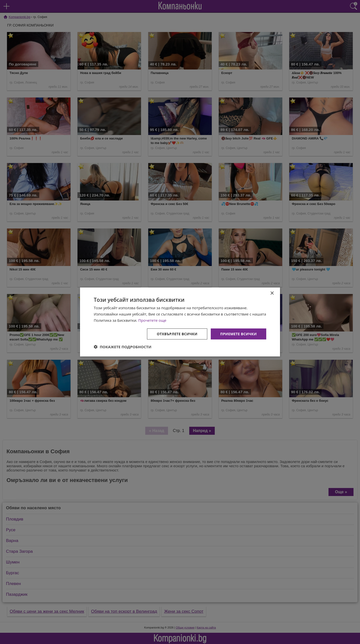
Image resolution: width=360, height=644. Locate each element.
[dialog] (180, 322)
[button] (123, 347)
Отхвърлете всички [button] (177, 334)
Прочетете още (152, 320)
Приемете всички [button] (238, 334)
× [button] (272, 293)
